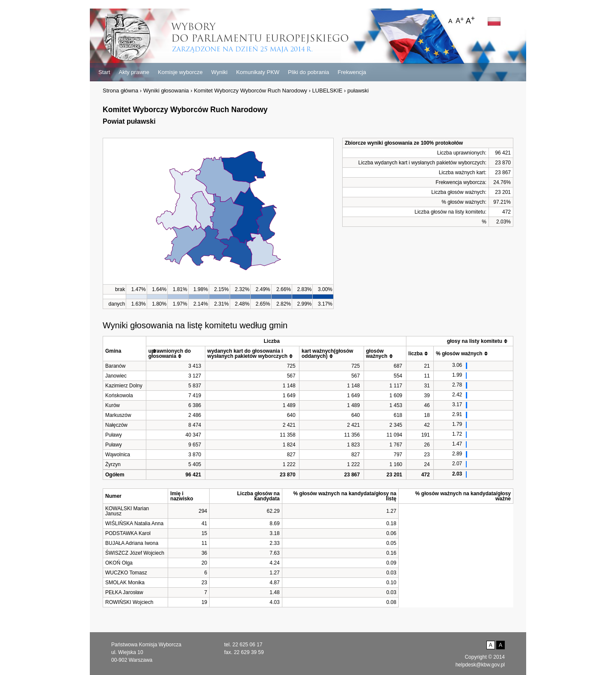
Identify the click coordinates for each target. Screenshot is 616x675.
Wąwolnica (118, 455)
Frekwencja (352, 72)
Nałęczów (116, 425)
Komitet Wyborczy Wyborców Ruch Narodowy (250, 91)
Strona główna (120, 91)
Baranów (115, 366)
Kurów (113, 405)
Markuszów (118, 415)
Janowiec (116, 376)
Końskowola (119, 395)
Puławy (114, 435)
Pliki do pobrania (308, 72)
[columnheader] (125, 348)
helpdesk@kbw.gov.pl (480, 665)
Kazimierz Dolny (124, 386)
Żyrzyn (113, 464)
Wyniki (219, 72)
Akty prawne (134, 72)
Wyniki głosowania (166, 91)
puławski (358, 91)
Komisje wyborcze (180, 72)
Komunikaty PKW (258, 72)
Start (104, 72)
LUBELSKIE (327, 91)
